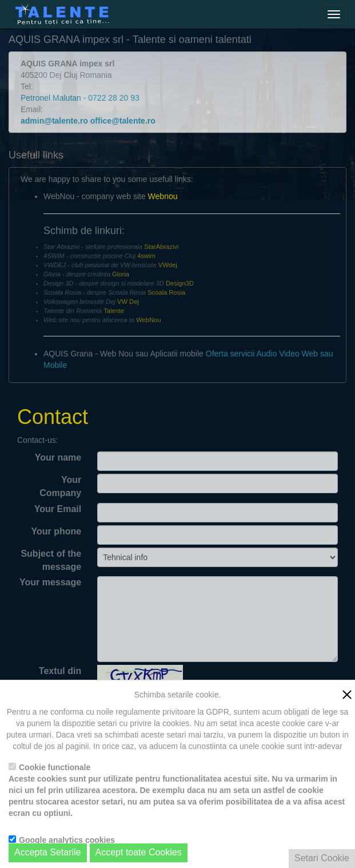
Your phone (56, 531)
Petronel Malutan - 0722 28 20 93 (80, 98)
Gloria (121, 274)
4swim (146, 256)
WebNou (148, 320)
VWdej (168, 265)
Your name (58, 457)
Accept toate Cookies (139, 852)
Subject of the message (51, 560)
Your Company (60, 486)
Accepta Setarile (48, 852)
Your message (50, 582)
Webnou (163, 196)
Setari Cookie (322, 858)
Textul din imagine (60, 677)
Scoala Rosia (166, 292)
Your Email (58, 509)
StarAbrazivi (161, 247)
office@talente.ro (123, 121)
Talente (114, 311)
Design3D (180, 283)
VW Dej (128, 302)
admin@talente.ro (54, 121)
